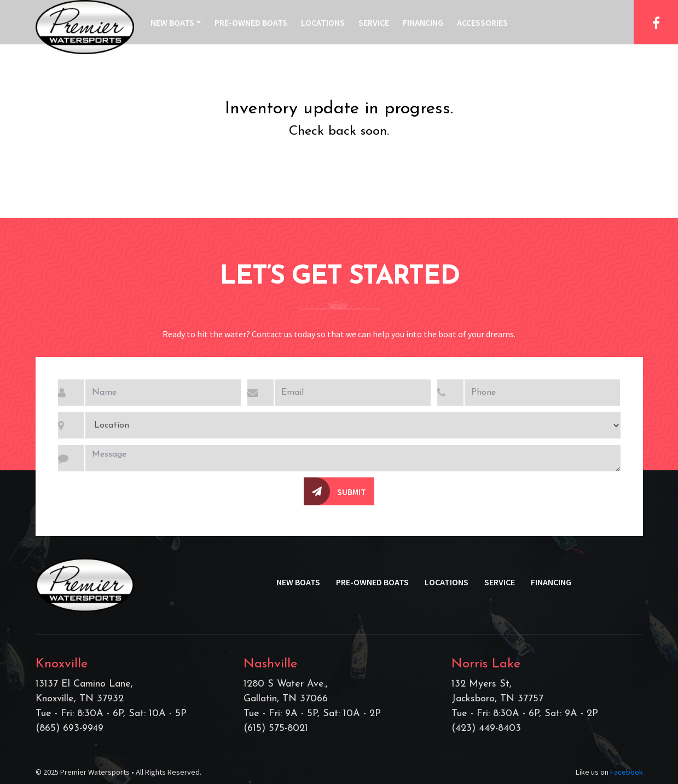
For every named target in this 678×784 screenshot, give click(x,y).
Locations (323, 22)
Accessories (482, 22)
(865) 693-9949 (69, 728)
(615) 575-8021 (276, 728)
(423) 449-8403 (486, 728)
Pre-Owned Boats (251, 22)
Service (374, 22)
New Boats (172, 22)
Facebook (627, 772)
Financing (423, 22)
